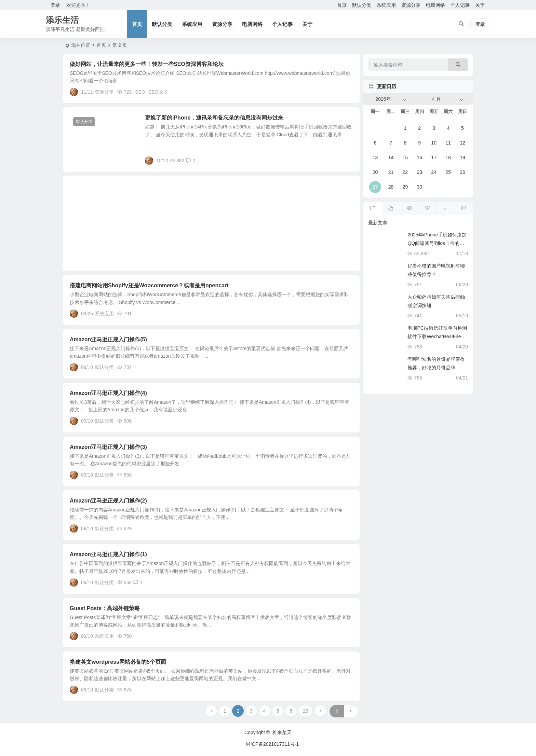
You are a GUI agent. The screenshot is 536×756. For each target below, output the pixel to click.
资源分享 (411, 5)
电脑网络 (435, 5)
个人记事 (460, 5)
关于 (480, 5)
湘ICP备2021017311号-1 (272, 744)
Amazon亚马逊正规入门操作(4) (108, 393)
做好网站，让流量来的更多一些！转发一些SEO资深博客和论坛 (147, 64)
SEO (140, 92)
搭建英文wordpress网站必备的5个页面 (118, 662)
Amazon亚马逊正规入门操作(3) (108, 447)
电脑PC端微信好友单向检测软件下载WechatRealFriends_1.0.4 (437, 336)
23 (306, 711)
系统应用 (386, 5)
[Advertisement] (211, 223)
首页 (342, 5)
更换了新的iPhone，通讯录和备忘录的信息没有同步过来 (214, 118)
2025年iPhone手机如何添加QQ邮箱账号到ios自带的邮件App (437, 243)
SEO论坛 (158, 92)
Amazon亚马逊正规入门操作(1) (108, 554)
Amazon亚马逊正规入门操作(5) (108, 339)
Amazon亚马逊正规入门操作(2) (108, 501)
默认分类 (362, 5)
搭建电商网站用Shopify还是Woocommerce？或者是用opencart (149, 285)
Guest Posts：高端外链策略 (105, 608)
